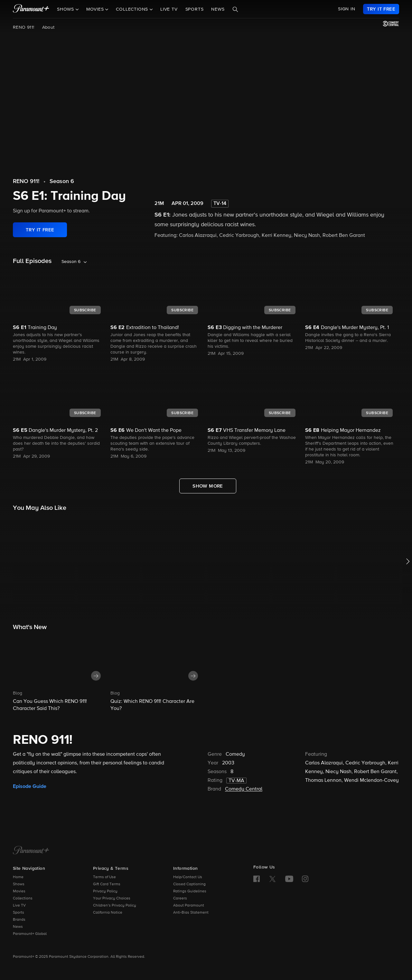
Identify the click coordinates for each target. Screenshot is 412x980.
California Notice (108, 913)
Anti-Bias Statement (191, 913)
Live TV (169, 9)
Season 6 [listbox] (71, 262)
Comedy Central (244, 789)
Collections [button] (133, 9)
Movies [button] (96, 9)
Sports (195, 9)
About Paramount (189, 906)
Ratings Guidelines (190, 891)
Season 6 (62, 181)
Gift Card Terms (107, 884)
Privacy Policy (105, 891)
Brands (19, 920)
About (48, 27)
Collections (23, 898)
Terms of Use (104, 877)
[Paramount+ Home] (31, 851)
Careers (180, 898)
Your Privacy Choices (112, 898)
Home (18, 877)
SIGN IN (347, 9)
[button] (60, 673)
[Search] (235, 9)
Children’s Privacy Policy (115, 906)
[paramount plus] (31, 9)
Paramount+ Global (30, 934)
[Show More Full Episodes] (208, 486)
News (218, 9)
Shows (19, 884)
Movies (19, 891)
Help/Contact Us (188, 877)
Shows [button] (66, 9)
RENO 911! (24, 27)
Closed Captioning (189, 884)
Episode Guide (30, 786)
